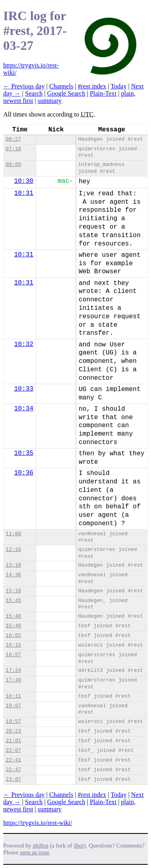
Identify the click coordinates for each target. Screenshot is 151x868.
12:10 (13, 550)
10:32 (24, 344)
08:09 (13, 165)
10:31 (24, 193)
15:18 (13, 591)
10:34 (24, 409)
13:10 (13, 565)
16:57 (13, 655)
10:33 (24, 389)
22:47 (13, 770)
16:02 (13, 636)
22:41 (13, 760)
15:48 (13, 616)
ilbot (79, 846)
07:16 (13, 149)
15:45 (13, 601)
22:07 (13, 750)
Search (34, 93)
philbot (41, 846)
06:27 (13, 139)
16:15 (13, 645)
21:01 (13, 741)
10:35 (24, 453)
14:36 (13, 575)
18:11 (13, 696)
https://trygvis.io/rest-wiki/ (38, 823)
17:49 (13, 680)
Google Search (66, 93)
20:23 (13, 731)
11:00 (13, 534)
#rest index (92, 86)
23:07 (13, 779)
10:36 (24, 473)
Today (119, 86)
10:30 (24, 181)
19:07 (13, 706)
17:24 (13, 670)
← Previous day (24, 86)
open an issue (34, 853)
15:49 (13, 626)
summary (50, 101)
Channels (61, 86)
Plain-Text (103, 93)
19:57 (13, 722)
